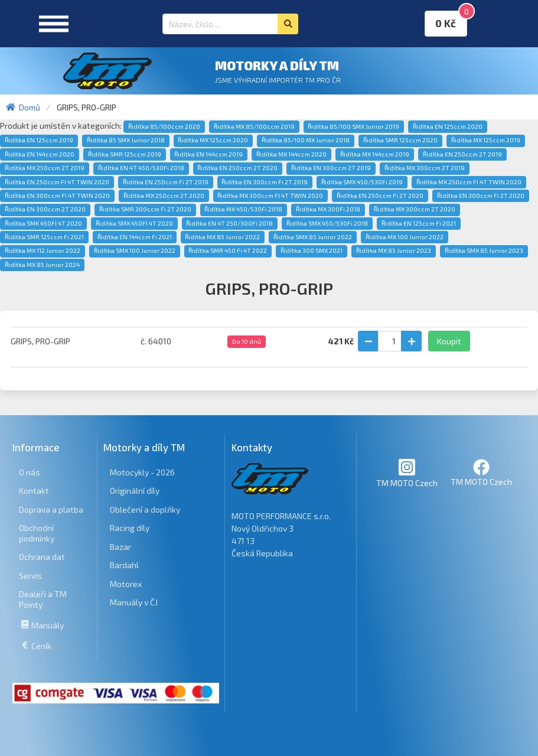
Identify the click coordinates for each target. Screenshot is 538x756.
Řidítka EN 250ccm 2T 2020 (237, 168)
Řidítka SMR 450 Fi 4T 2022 (228, 250)
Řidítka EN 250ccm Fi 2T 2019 (166, 182)
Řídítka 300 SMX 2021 (312, 250)
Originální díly (135, 491)
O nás (30, 472)
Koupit (449, 341)
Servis (30, 576)
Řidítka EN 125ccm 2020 (448, 126)
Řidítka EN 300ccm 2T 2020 (45, 209)
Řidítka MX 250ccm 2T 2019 (45, 168)
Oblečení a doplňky (145, 509)
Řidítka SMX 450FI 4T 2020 (134, 223)
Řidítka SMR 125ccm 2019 (125, 154)
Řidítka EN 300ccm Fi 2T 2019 (265, 182)
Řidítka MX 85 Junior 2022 (222, 237)
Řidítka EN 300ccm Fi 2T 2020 (481, 195)
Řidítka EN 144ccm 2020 (40, 154)
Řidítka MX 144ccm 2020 (291, 154)
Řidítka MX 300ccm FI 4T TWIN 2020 (270, 195)
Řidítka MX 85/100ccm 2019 (254, 126)
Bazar (120, 547)
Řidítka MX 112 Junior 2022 (43, 250)
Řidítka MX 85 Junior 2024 (42, 265)
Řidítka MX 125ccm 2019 (486, 140)
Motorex (126, 584)
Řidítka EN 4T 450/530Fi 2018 (141, 168)
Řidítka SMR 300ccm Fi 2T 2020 (145, 209)
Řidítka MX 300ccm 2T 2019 (425, 168)
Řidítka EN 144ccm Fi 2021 (135, 237)
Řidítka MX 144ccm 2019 (375, 154)
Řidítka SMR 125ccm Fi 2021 (44, 237)
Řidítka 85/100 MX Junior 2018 (306, 140)
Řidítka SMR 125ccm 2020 (400, 140)
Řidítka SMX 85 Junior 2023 (484, 250)
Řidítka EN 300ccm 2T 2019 (331, 168)
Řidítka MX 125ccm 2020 (213, 140)
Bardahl (124, 565)
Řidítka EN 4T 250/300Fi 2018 (229, 223)
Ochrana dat (42, 557)
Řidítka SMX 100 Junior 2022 (135, 250)
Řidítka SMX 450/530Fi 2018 (327, 223)
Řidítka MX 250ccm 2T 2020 (164, 195)
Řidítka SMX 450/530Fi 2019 (362, 182)
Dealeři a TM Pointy (43, 599)
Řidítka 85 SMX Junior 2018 (126, 140)
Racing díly (130, 528)
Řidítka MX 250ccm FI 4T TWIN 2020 (469, 182)
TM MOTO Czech (407, 473)
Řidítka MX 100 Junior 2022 (405, 237)
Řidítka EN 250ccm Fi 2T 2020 (380, 195)
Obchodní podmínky (37, 533)
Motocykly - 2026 (142, 472)
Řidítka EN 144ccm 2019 (208, 154)
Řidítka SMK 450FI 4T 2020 (43, 223)
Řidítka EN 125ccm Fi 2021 (419, 223)
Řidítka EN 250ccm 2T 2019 (462, 154)
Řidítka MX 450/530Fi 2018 (243, 209)
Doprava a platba (51, 509)
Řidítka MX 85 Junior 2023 (394, 250)
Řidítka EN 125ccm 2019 (39, 140)
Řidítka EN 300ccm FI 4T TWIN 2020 (57, 195)
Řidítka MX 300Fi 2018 (328, 209)
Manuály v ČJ (134, 602)
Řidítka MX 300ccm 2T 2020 (415, 209)
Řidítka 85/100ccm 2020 (164, 126)
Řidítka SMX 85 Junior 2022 (313, 237)
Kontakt (34, 491)
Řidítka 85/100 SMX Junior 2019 (353, 126)
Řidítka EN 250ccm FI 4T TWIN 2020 (57, 182)
